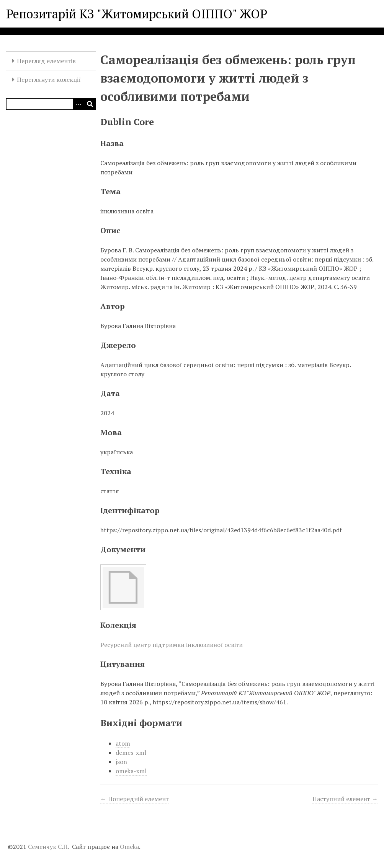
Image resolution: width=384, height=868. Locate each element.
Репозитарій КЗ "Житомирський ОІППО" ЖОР (137, 14)
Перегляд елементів (46, 61)
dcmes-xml (131, 753)
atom (123, 743)
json (121, 762)
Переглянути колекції (49, 80)
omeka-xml (131, 771)
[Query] (51, 104)
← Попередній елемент (135, 799)
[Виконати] (90, 104)
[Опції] (78, 104)
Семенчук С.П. (48, 847)
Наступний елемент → (345, 799)
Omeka (129, 847)
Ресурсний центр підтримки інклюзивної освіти (172, 645)
